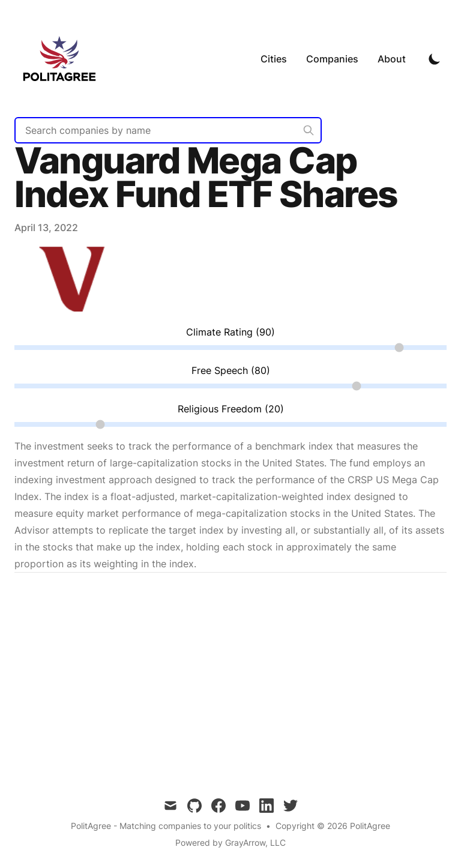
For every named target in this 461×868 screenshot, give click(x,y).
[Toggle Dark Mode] (435, 59)
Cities (274, 59)
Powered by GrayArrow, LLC (230, 842)
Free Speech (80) (231, 370)
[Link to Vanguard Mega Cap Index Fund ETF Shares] (74, 308)
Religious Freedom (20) (231, 409)
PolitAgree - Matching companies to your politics (166, 826)
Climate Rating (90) (230, 332)
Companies (332, 59)
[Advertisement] (230, 676)
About (392, 59)
